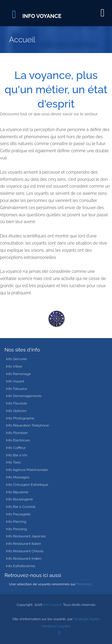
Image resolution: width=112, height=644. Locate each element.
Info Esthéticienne (20, 566)
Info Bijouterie (17, 492)
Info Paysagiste (18, 514)
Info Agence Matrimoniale (27, 470)
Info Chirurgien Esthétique (27, 485)
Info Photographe (20, 418)
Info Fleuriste (17, 403)
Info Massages (18, 477)
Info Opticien (16, 411)
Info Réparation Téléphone (27, 425)
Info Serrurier (17, 359)
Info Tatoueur (17, 389)
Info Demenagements (24, 396)
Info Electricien (18, 440)
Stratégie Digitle (87, 619)
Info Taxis (13, 462)
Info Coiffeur (16, 448)
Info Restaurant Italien (24, 544)
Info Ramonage (18, 374)
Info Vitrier (14, 366)
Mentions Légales (56, 626)
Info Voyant (15, 381)
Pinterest (84, 584)
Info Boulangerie (19, 499)
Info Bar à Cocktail (21, 507)
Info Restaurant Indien (24, 559)
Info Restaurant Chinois (25, 551)
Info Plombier (17, 433)
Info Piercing (16, 522)
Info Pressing (16, 529)
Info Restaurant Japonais (26, 536)
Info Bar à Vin (17, 455)
